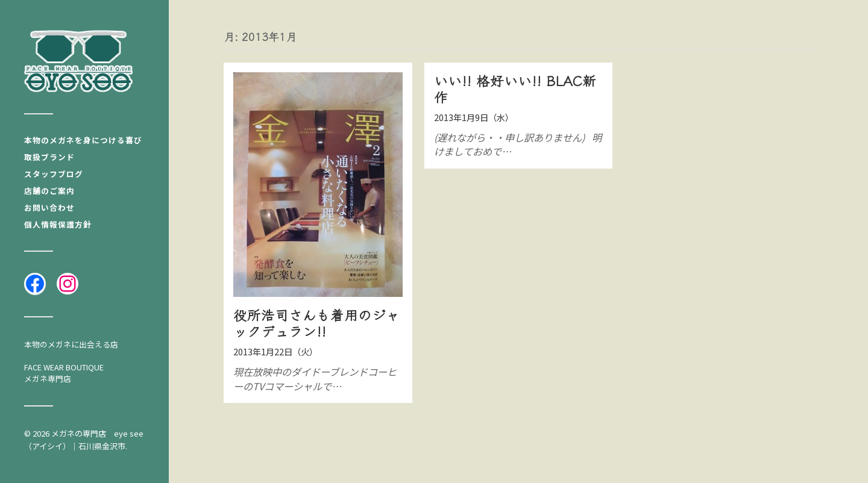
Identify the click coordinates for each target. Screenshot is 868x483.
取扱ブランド (49, 157)
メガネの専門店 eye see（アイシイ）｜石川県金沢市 (84, 440)
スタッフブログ (54, 174)
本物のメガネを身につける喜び (83, 140)
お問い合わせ (49, 207)
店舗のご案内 (49, 191)
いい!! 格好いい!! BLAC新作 (515, 88)
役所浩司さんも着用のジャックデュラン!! (316, 323)
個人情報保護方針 (58, 224)
